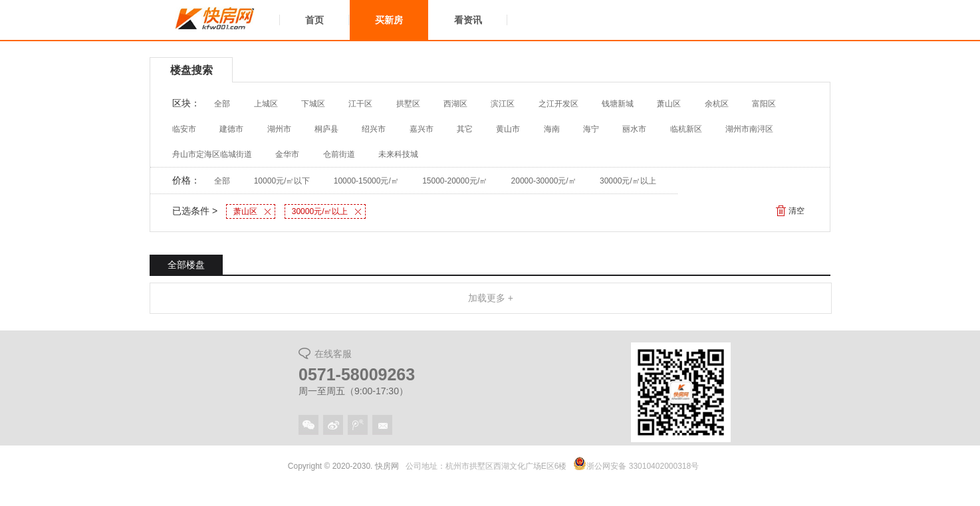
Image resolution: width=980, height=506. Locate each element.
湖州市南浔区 (749, 129)
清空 (796, 211)
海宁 (591, 129)
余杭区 (717, 104)
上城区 (266, 104)
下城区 (313, 104)
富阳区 (764, 104)
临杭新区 (686, 129)
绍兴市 (374, 129)
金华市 (287, 154)
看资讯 (468, 20)
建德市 (231, 129)
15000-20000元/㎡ (455, 181)
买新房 (389, 20)
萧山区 (669, 104)
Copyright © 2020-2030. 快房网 (343, 466)
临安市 (184, 129)
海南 (552, 129)
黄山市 (508, 129)
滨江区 (503, 104)
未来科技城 (398, 154)
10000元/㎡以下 (282, 181)
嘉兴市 (422, 129)
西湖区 (455, 104)
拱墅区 (408, 104)
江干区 (360, 104)
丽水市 (634, 129)
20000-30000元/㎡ (544, 181)
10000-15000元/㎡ (366, 181)
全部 (222, 104)
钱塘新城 (618, 104)
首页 (314, 20)
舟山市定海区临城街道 (212, 154)
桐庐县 (326, 129)
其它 (465, 129)
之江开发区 (558, 104)
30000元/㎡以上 (628, 181)
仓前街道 (339, 154)
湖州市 (279, 129)
